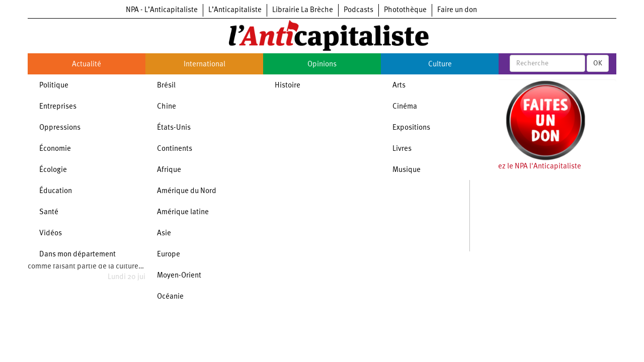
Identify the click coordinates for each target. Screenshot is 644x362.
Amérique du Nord (187, 191)
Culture (440, 65)
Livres (402, 149)
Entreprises (58, 107)
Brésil (166, 86)
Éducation (56, 191)
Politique (54, 86)
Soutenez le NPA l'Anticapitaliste (528, 167)
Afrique (169, 170)
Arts (399, 86)
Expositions (411, 128)
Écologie (53, 170)
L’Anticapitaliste (235, 10)
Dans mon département (77, 255)
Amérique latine (183, 212)
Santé (49, 212)
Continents (175, 149)
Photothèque (405, 10)
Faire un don (457, 10)
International (205, 65)
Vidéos (51, 234)
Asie (164, 234)
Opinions (322, 65)
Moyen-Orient (179, 276)
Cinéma (405, 107)
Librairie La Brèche (303, 10)
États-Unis (174, 128)
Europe (169, 255)
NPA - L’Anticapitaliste (162, 10)
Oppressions (60, 128)
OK (598, 63)
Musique (407, 170)
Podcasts (358, 10)
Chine (167, 107)
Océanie (170, 297)
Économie (55, 149)
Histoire (288, 86)
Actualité (87, 65)
